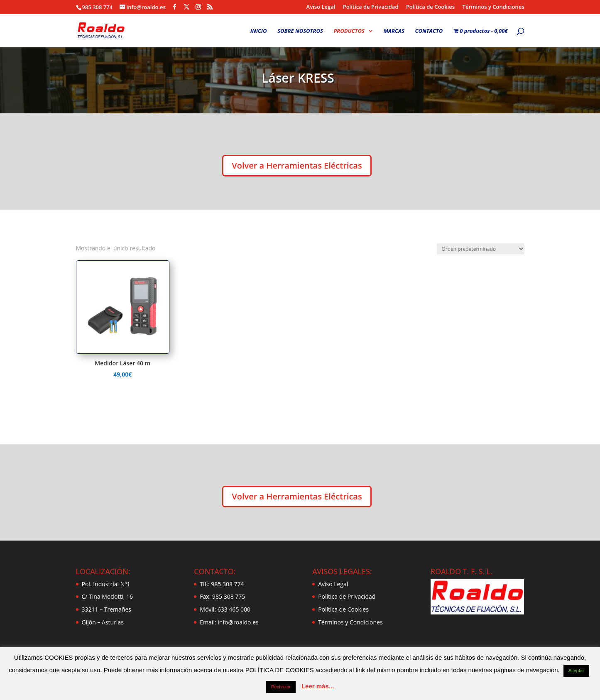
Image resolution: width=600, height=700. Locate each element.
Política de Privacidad (371, 7)
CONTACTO (429, 31)
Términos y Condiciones (493, 7)
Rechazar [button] (281, 687)
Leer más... (318, 686)
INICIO (259, 31)
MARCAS (394, 31)
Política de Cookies (430, 7)
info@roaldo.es (238, 622)
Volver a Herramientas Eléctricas (297, 165)
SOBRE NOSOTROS (300, 31)
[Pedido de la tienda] (481, 249)
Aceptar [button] (576, 671)
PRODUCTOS (349, 31)
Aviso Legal (321, 7)
